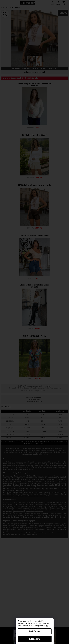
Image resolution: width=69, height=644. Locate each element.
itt (47, 626)
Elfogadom (34, 639)
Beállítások (34, 631)
